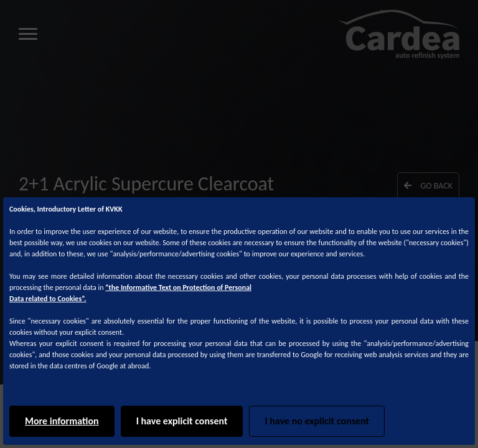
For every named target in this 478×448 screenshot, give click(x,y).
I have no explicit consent (317, 421)
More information (62, 421)
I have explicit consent (182, 421)
